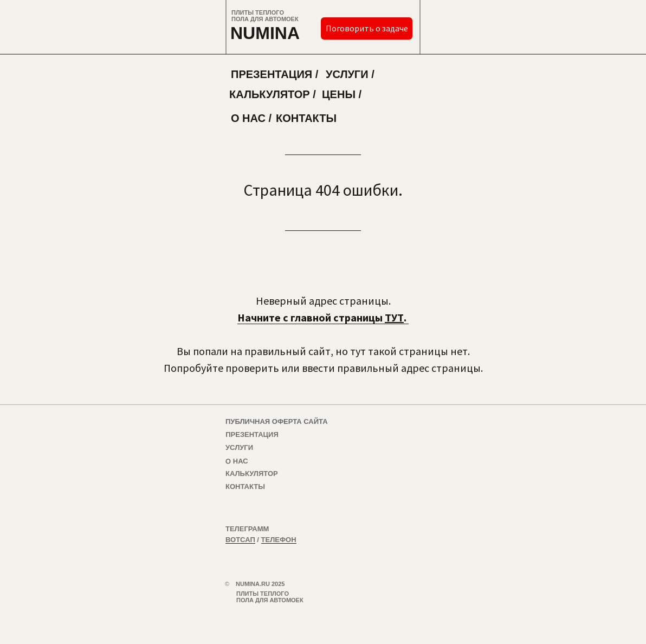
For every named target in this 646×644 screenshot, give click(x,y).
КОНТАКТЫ (306, 118)
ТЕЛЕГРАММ (247, 529)
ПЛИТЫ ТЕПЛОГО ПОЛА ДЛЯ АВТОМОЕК (265, 16)
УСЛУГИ (239, 447)
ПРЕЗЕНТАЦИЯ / (274, 74)
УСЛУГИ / (350, 74)
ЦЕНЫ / (342, 94)
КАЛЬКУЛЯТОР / (273, 94)
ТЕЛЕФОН (279, 540)
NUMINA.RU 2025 (260, 584)
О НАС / (251, 118)
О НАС (237, 461)
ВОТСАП (240, 540)
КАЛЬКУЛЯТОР (252, 474)
